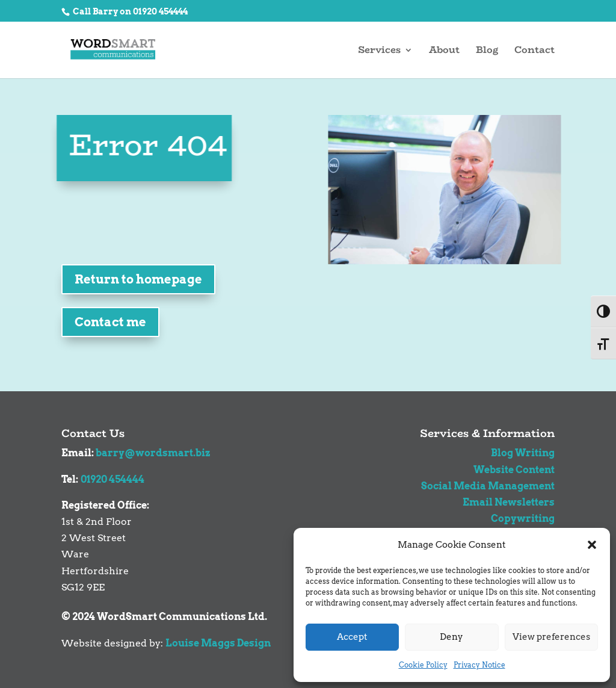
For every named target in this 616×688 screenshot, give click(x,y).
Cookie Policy (423, 665)
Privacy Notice (479, 665)
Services (379, 51)
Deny (451, 637)
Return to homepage (138, 279)
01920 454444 (112, 479)
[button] (592, 545)
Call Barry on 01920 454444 (129, 11)
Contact (534, 51)
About (444, 51)
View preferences (551, 637)
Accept (352, 637)
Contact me (110, 322)
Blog (487, 51)
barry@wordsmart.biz (153, 453)
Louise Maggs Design (218, 643)
